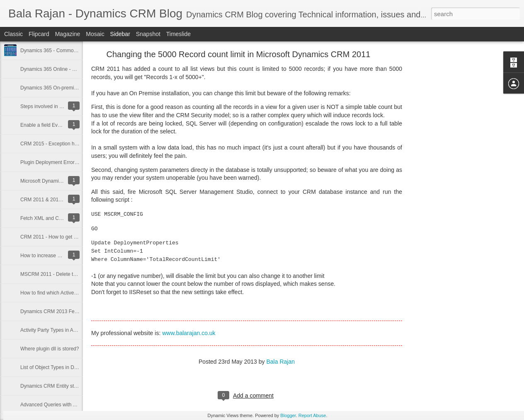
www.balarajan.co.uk (189, 333)
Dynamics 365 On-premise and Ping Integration (73, 88)
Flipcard (39, 34)
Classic (13, 34)
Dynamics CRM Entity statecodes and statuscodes (76, 386)
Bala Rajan (280, 362)
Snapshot (148, 34)
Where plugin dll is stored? (50, 349)
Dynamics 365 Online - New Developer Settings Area (79, 69)
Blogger (288, 415)
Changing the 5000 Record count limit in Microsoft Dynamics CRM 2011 (239, 54)
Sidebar (120, 34)
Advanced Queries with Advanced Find (63, 405)
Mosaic (95, 34)
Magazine (68, 34)
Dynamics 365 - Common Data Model (62, 51)
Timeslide (178, 34)
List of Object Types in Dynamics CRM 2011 (69, 367)
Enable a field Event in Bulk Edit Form (62, 125)
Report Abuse (312, 415)
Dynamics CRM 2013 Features (54, 311)
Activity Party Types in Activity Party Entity (67, 330)
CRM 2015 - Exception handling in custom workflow (77, 144)
